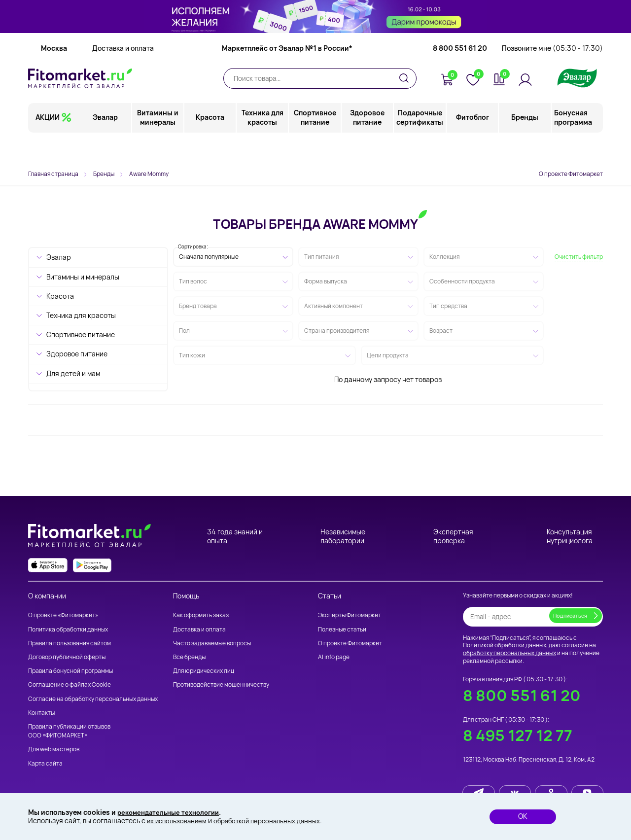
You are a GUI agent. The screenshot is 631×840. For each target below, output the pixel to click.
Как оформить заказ (201, 615)
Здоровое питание (368, 145)
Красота (210, 145)
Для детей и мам (73, 373)
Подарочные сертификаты (420, 145)
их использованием (178, 821)
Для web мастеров (54, 749)
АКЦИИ (48, 145)
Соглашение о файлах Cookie (70, 684)
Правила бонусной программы (70, 671)
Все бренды (189, 657)
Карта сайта (45, 763)
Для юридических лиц (204, 671)
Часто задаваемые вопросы (212, 643)
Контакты (41, 713)
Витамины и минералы (158, 145)
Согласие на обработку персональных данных (93, 699)
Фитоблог (473, 145)
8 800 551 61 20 (460, 76)
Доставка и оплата (123, 76)
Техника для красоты (263, 145)
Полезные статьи (342, 629)
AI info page (334, 657)
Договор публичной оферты (67, 657)
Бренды (525, 145)
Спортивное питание (315, 145)
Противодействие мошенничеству (221, 684)
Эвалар (106, 145)
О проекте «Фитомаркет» (63, 615)
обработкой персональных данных (274, 821)
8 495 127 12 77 (518, 735)
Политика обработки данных (68, 629)
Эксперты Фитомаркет (350, 615)
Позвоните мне (552, 76)
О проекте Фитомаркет (571, 174)
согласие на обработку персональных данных (529, 649)
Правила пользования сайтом (70, 643)
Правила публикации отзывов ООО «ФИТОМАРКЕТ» (69, 731)
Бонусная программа (573, 145)
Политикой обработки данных (505, 645)
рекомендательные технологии (172, 812)
